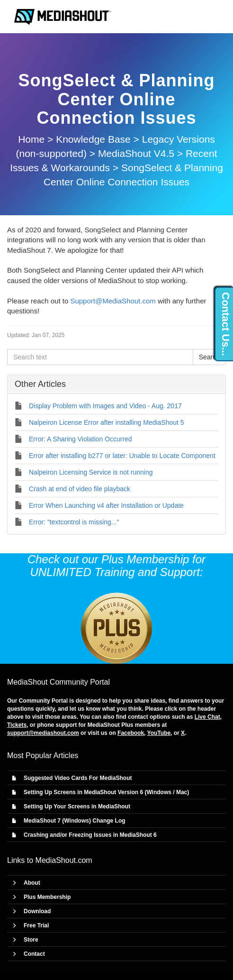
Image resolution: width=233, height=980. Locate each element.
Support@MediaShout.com (113, 301)
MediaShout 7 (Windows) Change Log (75, 821)
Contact (34, 954)
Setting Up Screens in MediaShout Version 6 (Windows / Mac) (106, 792)
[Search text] (100, 357)
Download (37, 911)
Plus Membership (47, 897)
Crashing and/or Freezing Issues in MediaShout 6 (90, 835)
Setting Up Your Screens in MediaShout (77, 806)
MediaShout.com (64, 860)
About (32, 883)
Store (31, 940)
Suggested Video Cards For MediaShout (78, 778)
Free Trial (36, 925)
